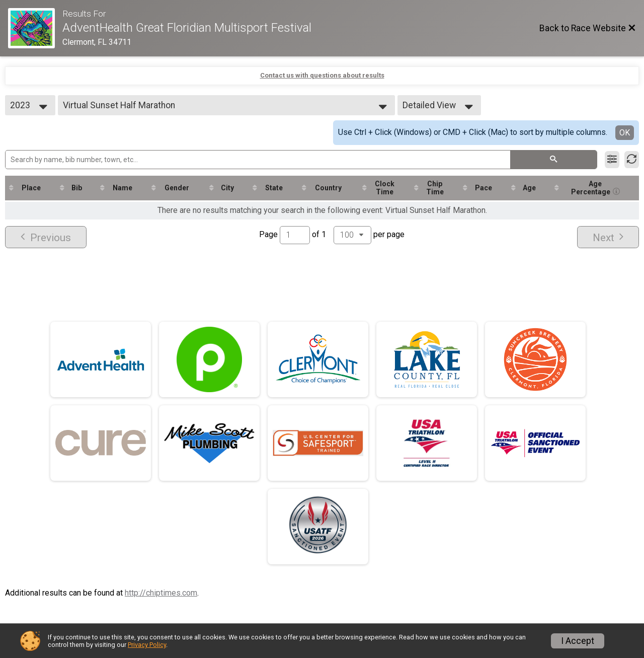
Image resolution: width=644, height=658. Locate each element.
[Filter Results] (612, 160)
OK (625, 133)
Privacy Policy (147, 645)
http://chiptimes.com (161, 593)
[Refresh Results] (632, 160)
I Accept (578, 641)
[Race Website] (35, 28)
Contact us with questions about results (322, 75)
